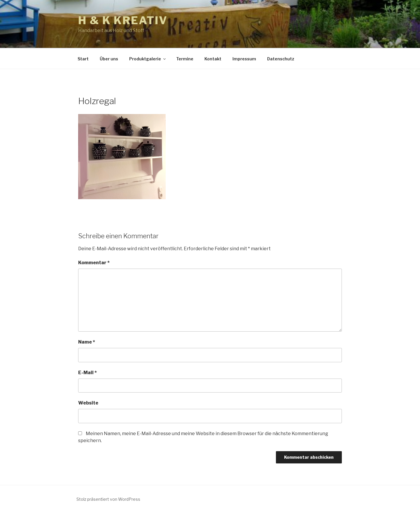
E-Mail (87, 373)
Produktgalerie (148, 59)
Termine (185, 59)
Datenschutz (281, 59)
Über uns (109, 59)
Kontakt (213, 59)
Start (83, 59)
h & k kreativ (123, 20)
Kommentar (94, 263)
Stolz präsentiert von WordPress (108, 499)
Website (88, 403)
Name (87, 342)
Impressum (244, 59)
